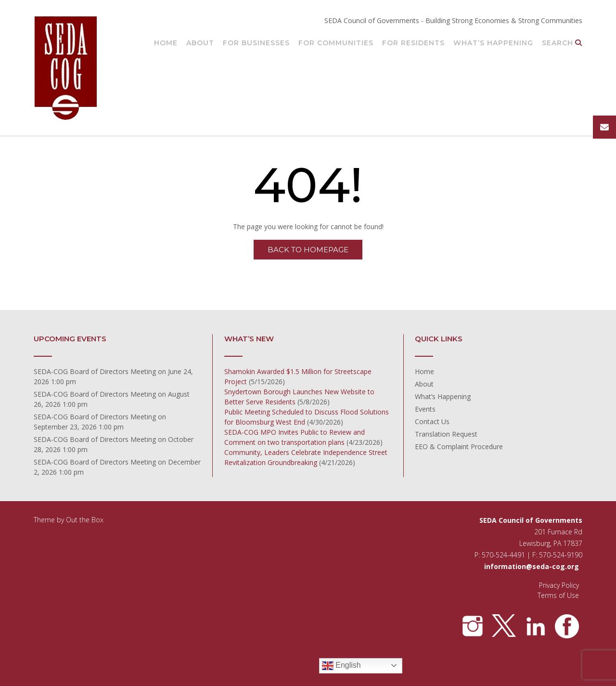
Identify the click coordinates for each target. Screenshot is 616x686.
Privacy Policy (559, 585)
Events (425, 409)
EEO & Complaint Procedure (459, 447)
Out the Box (85, 520)
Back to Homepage (308, 250)
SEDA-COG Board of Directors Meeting (95, 371)
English (341, 666)
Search (562, 43)
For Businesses (256, 43)
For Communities (336, 43)
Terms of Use (558, 595)
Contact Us (432, 421)
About (200, 43)
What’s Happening (493, 43)
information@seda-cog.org (532, 566)
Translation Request (446, 434)
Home (166, 43)
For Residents (413, 43)
